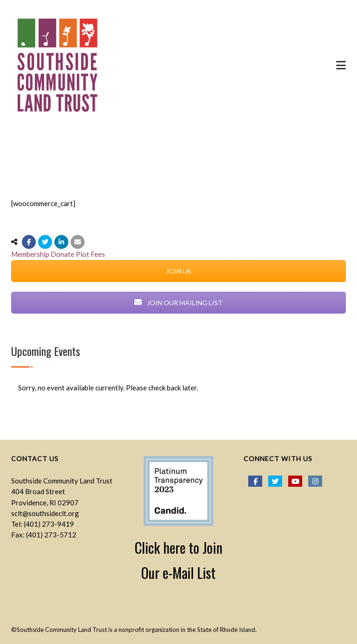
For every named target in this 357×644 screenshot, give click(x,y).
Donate (63, 254)
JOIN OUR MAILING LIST (178, 303)
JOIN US (178, 271)
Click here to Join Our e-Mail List (179, 560)
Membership (30, 254)
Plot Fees (90, 254)
